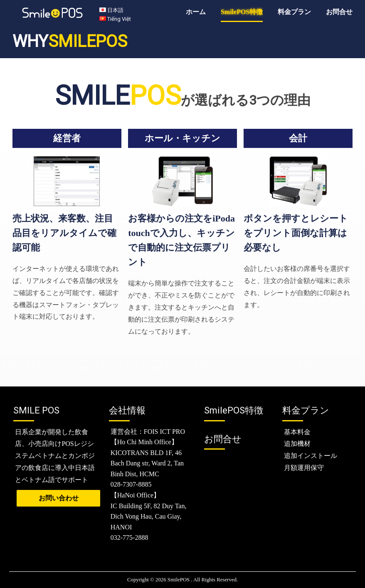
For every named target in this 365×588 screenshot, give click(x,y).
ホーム (196, 12)
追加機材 (297, 444)
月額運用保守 (304, 468)
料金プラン (294, 12)
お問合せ (339, 12)
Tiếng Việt (119, 19)
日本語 (115, 10)
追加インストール (311, 456)
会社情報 (127, 410)
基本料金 (297, 432)
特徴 (234, 410)
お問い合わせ (59, 498)
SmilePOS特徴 (242, 12)
